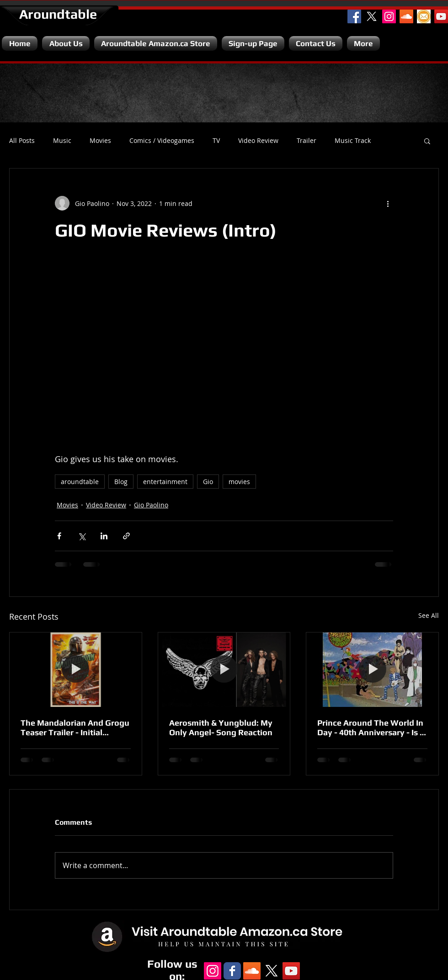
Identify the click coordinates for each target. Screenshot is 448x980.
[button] (427, 141)
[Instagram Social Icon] (389, 16)
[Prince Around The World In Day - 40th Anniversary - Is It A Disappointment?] (372, 669)
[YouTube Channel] (441, 16)
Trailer (307, 141)
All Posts (22, 141)
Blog (121, 482)
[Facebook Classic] (232, 971)
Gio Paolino (151, 505)
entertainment (165, 482)
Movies (100, 141)
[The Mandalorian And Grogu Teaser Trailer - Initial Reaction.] (76, 669)
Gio (208, 482)
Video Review (258, 141)
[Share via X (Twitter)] (82, 536)
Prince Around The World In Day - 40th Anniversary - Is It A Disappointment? (371, 727)
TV (216, 141)
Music (62, 141)
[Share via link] (126, 536)
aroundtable (80, 482)
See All (429, 615)
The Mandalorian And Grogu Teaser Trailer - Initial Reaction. (75, 727)
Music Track (353, 141)
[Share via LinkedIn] (104, 536)
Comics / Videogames (162, 141)
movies (239, 482)
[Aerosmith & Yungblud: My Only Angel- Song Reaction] (224, 669)
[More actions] (388, 203)
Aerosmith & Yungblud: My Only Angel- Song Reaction (221, 727)
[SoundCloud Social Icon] (406, 16)
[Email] (424, 16)
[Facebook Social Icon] (354, 16)
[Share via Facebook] (59, 536)
